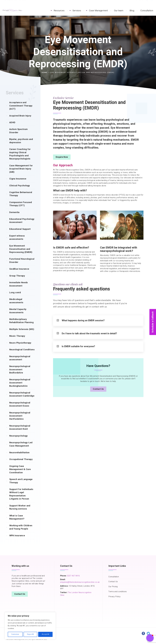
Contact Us (98, 389)
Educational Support (20, 234)
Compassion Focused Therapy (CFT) (21, 208)
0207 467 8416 (73, 576)
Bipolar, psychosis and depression (21, 145)
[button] (150, 638)
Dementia (14, 217)
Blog (132, 11)
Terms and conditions (118, 592)
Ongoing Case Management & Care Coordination (20, 474)
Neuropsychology (19, 440)
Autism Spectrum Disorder (19, 135)
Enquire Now (62, 157)
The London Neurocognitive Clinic (76, 594)
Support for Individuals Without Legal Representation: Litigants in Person (21, 499)
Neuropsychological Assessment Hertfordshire (20, 420)
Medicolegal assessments (16, 305)
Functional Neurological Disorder (22, 265)
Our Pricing (113, 587)
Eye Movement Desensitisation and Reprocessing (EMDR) (21, 254)
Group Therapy (17, 280)
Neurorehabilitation (19, 457)
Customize (15, 634)
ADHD (12, 127)
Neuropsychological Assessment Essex (20, 409)
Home (45, 73)
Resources (59, 11)
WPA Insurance (17, 540)
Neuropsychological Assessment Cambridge (22, 399)
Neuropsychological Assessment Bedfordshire (20, 374)
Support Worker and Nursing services (20, 512)
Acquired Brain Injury (20, 120)
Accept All (45, 634)
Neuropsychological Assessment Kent (20, 432)
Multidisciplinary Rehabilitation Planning (21, 325)
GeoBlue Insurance (19, 273)
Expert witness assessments (17, 242)
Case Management (98, 11)
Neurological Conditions (22, 354)
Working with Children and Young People (21, 532)
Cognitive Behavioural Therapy (21, 198)
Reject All (30, 634)
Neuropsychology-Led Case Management (21, 449)
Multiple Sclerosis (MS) (22, 334)
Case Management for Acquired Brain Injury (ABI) (21, 173)
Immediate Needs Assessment (19, 289)
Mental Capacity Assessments (18, 315)
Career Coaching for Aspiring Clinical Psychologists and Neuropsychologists (20, 159)
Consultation (147, 11)
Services (77, 11)
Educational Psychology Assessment (22, 225)
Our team (119, 11)
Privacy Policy (114, 597)
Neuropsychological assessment (20, 363)
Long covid (15, 297)
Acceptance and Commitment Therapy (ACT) (21, 110)
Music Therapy (17, 341)
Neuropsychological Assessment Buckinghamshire (20, 387)
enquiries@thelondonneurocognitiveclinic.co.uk (80, 582)
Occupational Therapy (21, 464)
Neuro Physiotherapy (20, 347)
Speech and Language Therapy (21, 485)
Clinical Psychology (20, 190)
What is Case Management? (17, 522)
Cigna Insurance (18, 183)
